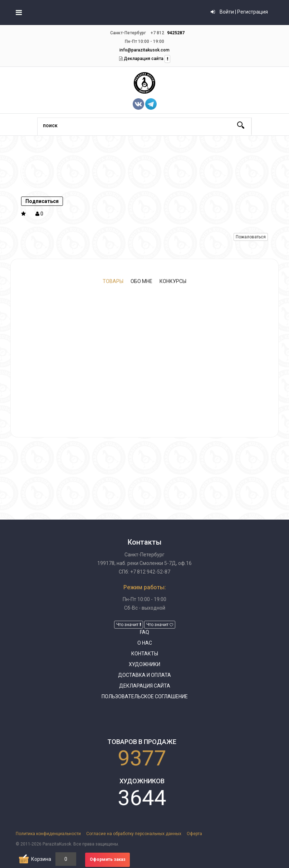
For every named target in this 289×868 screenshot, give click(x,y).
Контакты (145, 654)
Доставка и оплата (144, 675)
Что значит (129, 625)
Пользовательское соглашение (145, 696)
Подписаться (42, 201)
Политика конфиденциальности (48, 834)
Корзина (41, 859)
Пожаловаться (251, 237)
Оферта (194, 834)
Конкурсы (173, 281)
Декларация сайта (143, 59)
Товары (113, 281)
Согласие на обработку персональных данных (134, 834)
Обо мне (141, 281)
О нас (145, 643)
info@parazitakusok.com (144, 50)
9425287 (176, 33)
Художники (144, 664)
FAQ (144, 632)
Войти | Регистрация (239, 12)
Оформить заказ (108, 859)
